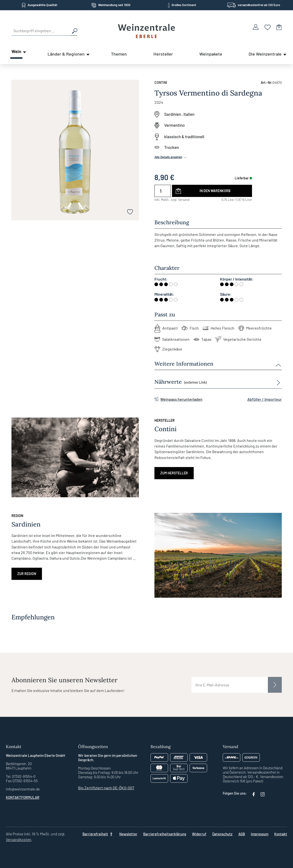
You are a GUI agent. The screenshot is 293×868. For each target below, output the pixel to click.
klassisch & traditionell (184, 137)
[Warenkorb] (279, 27)
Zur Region (27, 574)
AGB (242, 834)
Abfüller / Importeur (265, 399)
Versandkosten (19, 839)
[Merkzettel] (268, 27)
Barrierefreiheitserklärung (165, 834)
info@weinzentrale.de (23, 789)
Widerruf (199, 834)
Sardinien (173, 114)
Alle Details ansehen (171, 157)
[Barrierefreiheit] (98, 834)
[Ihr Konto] (256, 27)
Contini (161, 83)
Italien (189, 114)
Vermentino (174, 125)
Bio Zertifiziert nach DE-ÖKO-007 (106, 788)
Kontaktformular (23, 797)
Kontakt (281, 834)
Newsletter (128, 834)
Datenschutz (222, 834)
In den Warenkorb (215, 191)
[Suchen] (74, 31)
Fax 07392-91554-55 (22, 781)
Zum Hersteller (174, 473)
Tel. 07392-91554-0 (21, 776)
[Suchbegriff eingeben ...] (41, 31)
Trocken (172, 147)
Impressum (260, 834)
